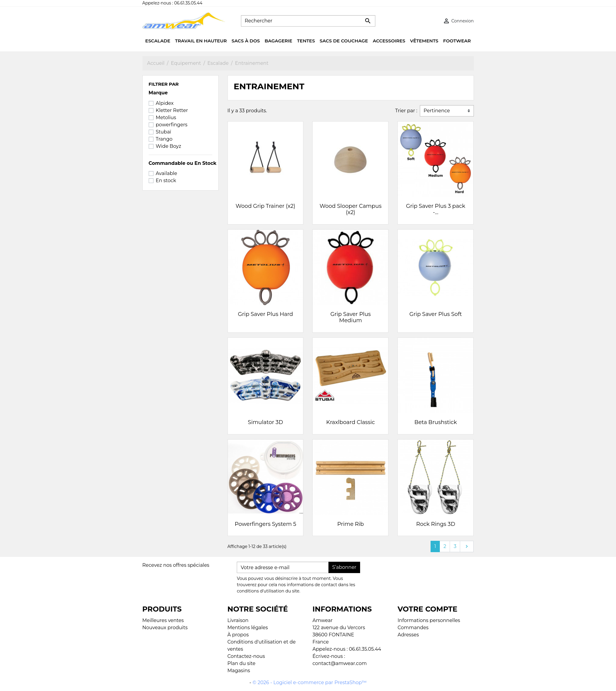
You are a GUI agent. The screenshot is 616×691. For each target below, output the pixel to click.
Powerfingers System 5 (265, 524)
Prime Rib (350, 524)
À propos (238, 635)
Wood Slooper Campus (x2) (350, 209)
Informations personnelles (429, 620)
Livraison (238, 620)
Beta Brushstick (436, 422)
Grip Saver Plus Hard (265, 314)
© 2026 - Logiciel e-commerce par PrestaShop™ (310, 682)
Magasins (239, 671)
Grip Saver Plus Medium (350, 317)
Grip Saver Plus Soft (436, 314)
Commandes (413, 628)
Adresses (408, 635)
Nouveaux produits (165, 628)
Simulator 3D (265, 422)
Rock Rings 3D (436, 524)
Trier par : (406, 111)
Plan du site (242, 663)
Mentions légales (248, 628)
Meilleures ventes (163, 620)
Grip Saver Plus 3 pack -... (436, 209)
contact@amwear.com (340, 663)
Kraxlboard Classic (351, 422)
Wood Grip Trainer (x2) (265, 206)
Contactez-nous (246, 656)
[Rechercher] (308, 21)
